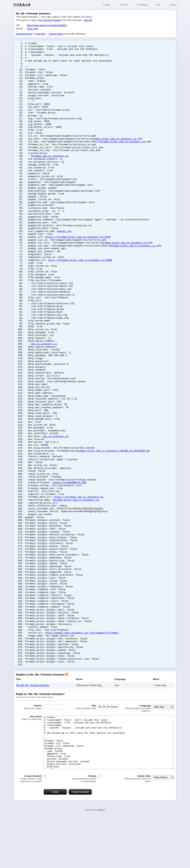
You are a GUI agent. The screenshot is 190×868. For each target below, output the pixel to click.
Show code (32, 29)
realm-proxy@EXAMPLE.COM (69, 511)
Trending (142, 5)
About (173, 5)
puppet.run (64, 243)
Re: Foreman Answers (50, 20)
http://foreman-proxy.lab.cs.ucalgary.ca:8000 (80, 274)
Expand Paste (56, 34)
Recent (124, 5)
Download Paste (24, 34)
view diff (88, 20)
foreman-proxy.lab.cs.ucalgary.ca (113, 145)
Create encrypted (80, 843)
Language (138, 748)
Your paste (29, 758)
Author (29, 747)
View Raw (40, 34)
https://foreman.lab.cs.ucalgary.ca (79, 526)
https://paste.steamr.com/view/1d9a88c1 (47, 25)
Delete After (138, 830)
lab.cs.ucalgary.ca (44, 363)
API (158, 5)
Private (83, 830)
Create (107, 5)
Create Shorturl (29, 830)
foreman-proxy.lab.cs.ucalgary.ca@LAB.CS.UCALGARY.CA (113, 477)
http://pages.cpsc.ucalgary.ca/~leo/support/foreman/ (82, 671)
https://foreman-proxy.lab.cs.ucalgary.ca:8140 (78, 250)
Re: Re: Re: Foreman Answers (33, 725)
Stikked (22, 5)
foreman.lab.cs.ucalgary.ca (50, 163)
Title (83, 747)
